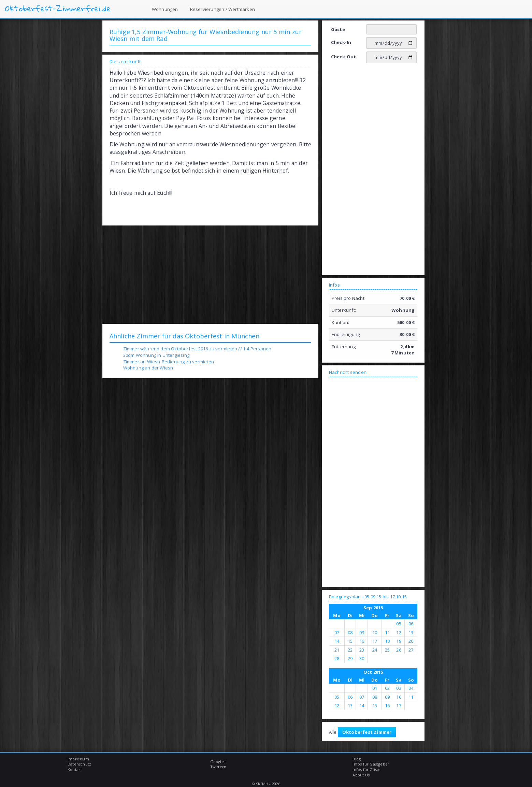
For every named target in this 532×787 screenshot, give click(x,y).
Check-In (341, 42)
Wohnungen (165, 9)
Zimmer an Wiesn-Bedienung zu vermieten (169, 362)
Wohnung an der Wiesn (148, 368)
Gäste (338, 29)
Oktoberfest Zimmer (367, 732)
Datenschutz (79, 764)
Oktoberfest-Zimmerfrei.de (58, 9)
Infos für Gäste (366, 769)
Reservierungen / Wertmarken (222, 9)
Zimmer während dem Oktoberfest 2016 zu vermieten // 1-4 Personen (197, 349)
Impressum (78, 759)
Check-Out (344, 57)
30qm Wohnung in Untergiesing (156, 355)
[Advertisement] (210, 274)
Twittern (218, 767)
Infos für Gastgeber (371, 764)
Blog (357, 759)
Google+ (218, 762)
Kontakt (75, 769)
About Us (361, 775)
